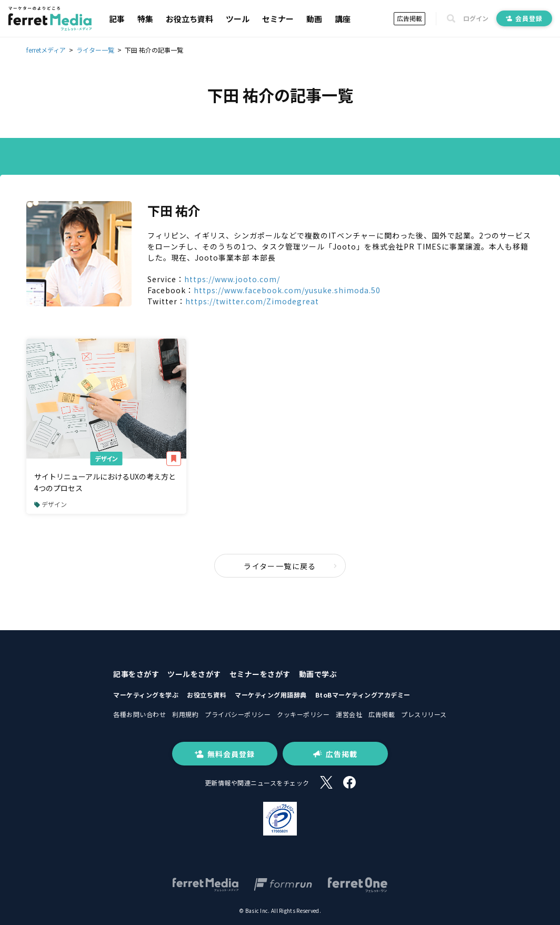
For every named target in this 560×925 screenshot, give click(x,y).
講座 (343, 19)
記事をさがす (136, 674)
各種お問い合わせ (139, 714)
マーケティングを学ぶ (146, 695)
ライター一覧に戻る (291, 566)
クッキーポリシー (303, 714)
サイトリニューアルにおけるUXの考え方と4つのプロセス (105, 482)
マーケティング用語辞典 (271, 695)
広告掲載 (409, 18)
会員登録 (524, 18)
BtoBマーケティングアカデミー (363, 695)
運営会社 (349, 714)
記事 (117, 19)
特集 (145, 19)
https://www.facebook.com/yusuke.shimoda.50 (287, 290)
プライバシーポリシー (238, 714)
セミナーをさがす (260, 674)
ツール (238, 19)
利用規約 (185, 714)
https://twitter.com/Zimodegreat (252, 301)
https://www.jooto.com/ (232, 279)
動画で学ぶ (318, 674)
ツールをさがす (194, 674)
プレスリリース (424, 714)
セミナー (278, 19)
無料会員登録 (225, 754)
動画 (314, 19)
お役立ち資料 (189, 19)
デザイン (106, 458)
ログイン (476, 18)
